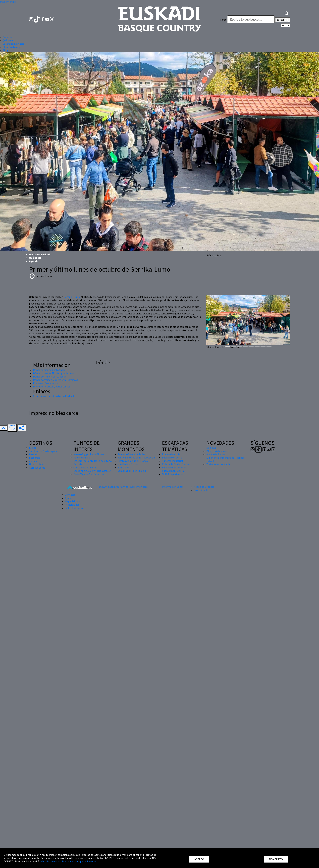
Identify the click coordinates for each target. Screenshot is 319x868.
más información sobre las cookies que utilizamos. (68, 861)
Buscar (283, 20)
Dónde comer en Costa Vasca (49, 370)
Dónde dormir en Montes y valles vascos (55, 380)
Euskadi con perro (172, 457)
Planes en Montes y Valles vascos (52, 386)
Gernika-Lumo (72, 297)
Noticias (211, 448)
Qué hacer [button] (8, 40)
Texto (223, 20)
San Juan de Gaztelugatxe (44, 451)
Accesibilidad (72, 505)
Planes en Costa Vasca (46, 383)
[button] (287, 13)
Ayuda (68, 498)
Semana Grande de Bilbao (132, 454)
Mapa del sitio (73, 501)
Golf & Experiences (173, 474)
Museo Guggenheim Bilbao (89, 454)
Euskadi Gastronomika (175, 467)
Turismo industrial (172, 461)
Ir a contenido (8, 2)
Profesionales (202, 490)
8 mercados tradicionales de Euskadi (53, 396)
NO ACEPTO (276, 859)
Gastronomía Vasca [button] (13, 44)
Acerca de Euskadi (216, 454)
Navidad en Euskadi (128, 464)
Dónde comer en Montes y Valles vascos (55, 373)
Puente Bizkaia (82, 457)
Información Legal (173, 487)
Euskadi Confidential (174, 471)
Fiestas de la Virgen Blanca (133, 461)
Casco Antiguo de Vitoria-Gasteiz (92, 471)
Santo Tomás (125, 467)
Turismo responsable (218, 464)
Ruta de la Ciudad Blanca (176, 464)
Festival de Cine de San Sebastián (136, 457)
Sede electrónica (74, 508)
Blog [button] (5, 50)
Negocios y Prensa (204, 487)
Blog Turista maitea (218, 451)
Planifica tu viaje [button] (12, 47)
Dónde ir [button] (7, 37)
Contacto (70, 495)
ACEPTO (199, 859)
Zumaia (33, 461)
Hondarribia (36, 464)
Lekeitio (34, 454)
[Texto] (251, 19)
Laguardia (35, 458)
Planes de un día (171, 454)
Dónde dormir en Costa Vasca (50, 377)
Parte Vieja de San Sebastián (89, 474)
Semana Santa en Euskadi (132, 471)
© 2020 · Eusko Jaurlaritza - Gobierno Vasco (123, 487)
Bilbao (33, 448)
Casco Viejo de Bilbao (85, 467)
